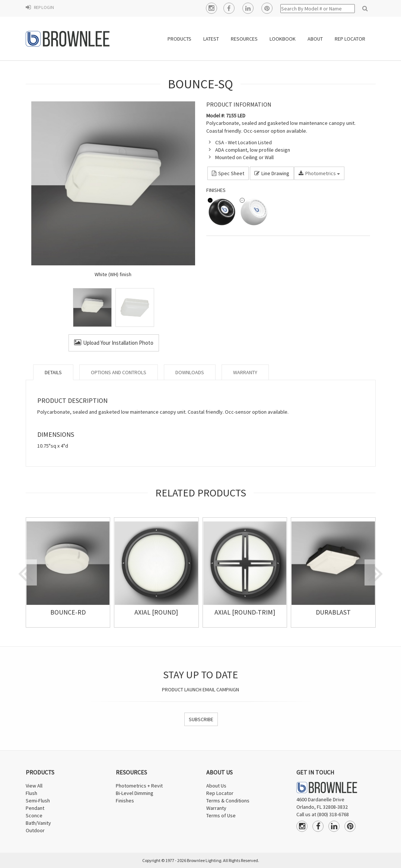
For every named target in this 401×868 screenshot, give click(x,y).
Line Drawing (272, 173)
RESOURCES (244, 39)
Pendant (35, 808)
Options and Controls (119, 372)
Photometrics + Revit (139, 786)
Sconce (34, 815)
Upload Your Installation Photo (114, 343)
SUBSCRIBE (201, 719)
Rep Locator (220, 793)
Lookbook (283, 39)
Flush (31, 793)
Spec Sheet (228, 173)
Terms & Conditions (228, 801)
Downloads (190, 372)
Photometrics (319, 173)
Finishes (125, 801)
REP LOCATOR (350, 39)
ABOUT (315, 39)
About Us (216, 786)
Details (53, 372)
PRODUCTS (179, 39)
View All (34, 786)
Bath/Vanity (38, 823)
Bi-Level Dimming (135, 793)
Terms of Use (221, 815)
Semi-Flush (38, 801)
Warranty (245, 372)
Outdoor (35, 830)
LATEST (211, 39)
